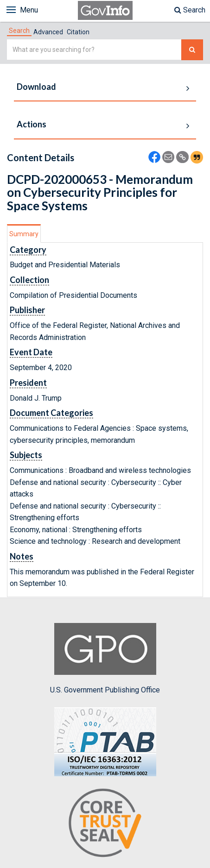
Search (190, 10)
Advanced (48, 32)
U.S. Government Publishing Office (105, 659)
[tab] (19, 31)
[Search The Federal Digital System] (192, 50)
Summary (24, 234)
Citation (78, 32)
